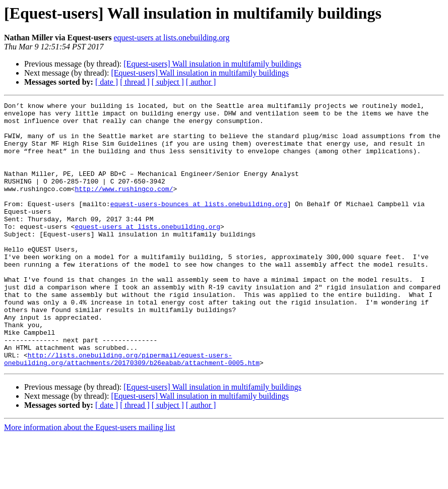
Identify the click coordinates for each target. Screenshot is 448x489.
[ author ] (201, 82)
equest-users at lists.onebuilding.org (171, 38)
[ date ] (107, 82)
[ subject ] (168, 82)
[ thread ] (135, 82)
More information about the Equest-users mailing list (90, 480)
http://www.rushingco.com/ (124, 207)
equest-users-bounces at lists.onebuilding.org (199, 225)
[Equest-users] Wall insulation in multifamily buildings (212, 64)
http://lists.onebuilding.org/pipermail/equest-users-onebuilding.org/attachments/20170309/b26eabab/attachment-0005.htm (132, 411)
